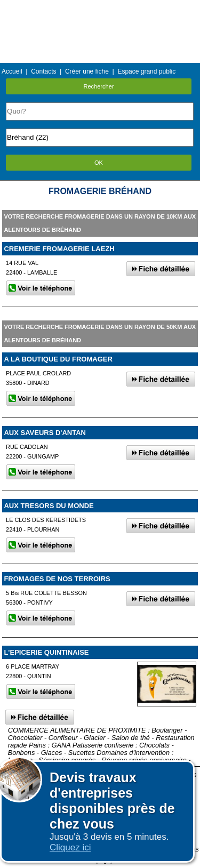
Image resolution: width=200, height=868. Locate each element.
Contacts (43, 71)
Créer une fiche (87, 71)
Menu (100, 8)
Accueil (12, 71)
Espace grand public (146, 71)
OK (99, 163)
